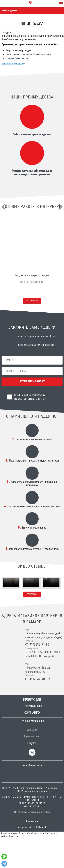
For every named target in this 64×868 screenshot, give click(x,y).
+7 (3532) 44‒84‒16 (38, 679)
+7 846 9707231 (32, 721)
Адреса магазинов (32, 736)
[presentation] (3, 207)
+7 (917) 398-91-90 (37, 645)
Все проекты (32, 301)
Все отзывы (32, 594)
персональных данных (30, 399)
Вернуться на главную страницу (13, 64)
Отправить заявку (32, 382)
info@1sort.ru (32, 730)
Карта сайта (32, 821)
